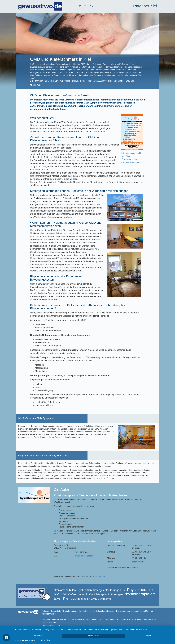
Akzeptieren (94, 636)
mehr (149, 636)
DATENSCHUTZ (49, 622)
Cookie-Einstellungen (51, 625)
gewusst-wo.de (98, 576)
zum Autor (36, 85)
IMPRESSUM (130, 620)
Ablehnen (38, 636)
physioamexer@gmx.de (85, 556)
